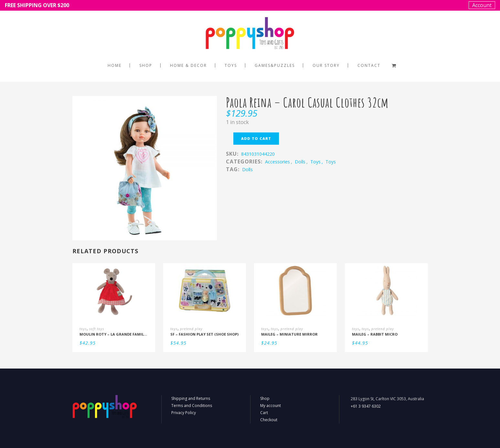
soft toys (97, 329)
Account (482, 5)
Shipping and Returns (191, 398)
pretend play (191, 329)
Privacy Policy (184, 413)
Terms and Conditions (192, 406)
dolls (300, 162)
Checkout (269, 420)
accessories (277, 162)
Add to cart (256, 138)
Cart (264, 413)
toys (315, 162)
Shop (265, 398)
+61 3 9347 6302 (366, 406)
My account (271, 406)
